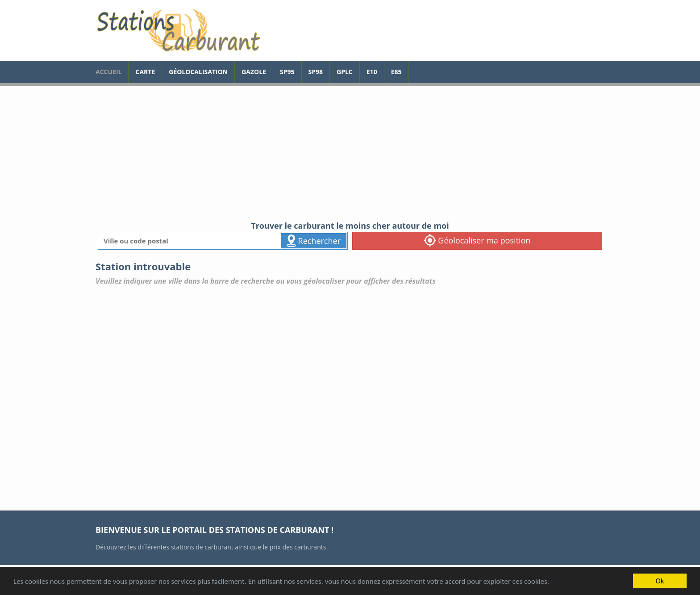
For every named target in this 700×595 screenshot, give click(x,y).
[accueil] (178, 30)
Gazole (254, 72)
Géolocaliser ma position (477, 240)
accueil (108, 72)
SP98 (316, 72)
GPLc (345, 72)
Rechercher (314, 241)
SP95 (287, 72)
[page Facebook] (416, 67)
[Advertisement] (350, 153)
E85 (396, 72)
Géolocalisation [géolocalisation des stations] (198, 72)
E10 (372, 72)
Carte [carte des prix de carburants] (145, 72)
